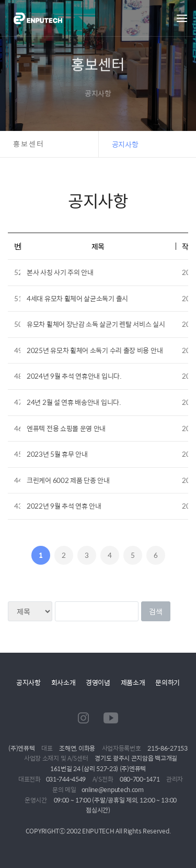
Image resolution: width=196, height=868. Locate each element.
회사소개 (64, 682)
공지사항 (28, 682)
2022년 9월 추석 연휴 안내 (64, 506)
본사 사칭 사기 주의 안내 (60, 272)
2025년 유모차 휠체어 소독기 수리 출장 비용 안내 (95, 350)
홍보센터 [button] (29, 144)
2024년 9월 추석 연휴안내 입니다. (74, 376)
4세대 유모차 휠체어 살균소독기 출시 (77, 298)
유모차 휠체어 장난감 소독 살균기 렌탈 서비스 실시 (96, 324)
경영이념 (98, 682)
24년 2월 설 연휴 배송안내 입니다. (74, 402)
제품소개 (133, 682)
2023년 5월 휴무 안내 (57, 454)
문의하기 (168, 682)
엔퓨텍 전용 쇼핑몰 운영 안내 (66, 428)
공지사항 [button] (125, 144)
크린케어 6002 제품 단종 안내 (68, 480)
